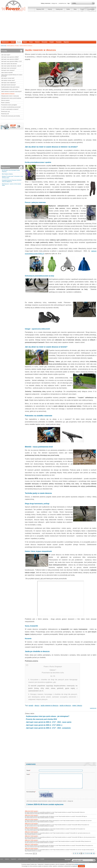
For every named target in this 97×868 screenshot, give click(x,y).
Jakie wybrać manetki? (7, 73)
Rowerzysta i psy (6, 111)
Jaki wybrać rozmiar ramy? (8, 80)
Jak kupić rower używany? (8, 70)
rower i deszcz (77, 705)
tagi (68, 3)
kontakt (42, 859)
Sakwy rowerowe (45, 3)
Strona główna (11, 46)
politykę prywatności (80, 864)
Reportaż (66, 42)
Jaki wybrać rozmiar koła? (8, 78)
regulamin (14, 859)
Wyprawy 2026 (40, 9)
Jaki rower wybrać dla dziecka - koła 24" (11, 66)
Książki (52, 42)
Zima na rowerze (5, 100)
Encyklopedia (91, 9)
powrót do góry (93, 708)
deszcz (37, 705)
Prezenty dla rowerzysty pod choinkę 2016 (41, 719)
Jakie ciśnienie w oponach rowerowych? (11, 91)
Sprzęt (13, 42)
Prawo (31, 42)
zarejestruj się (62, 3)
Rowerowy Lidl (5, 114)
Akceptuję (81, 866)
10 (91, 853)
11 (94, 853)
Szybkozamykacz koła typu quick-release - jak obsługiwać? (48, 716)
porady (31, 705)
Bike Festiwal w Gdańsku (7, 174)
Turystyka (59, 42)
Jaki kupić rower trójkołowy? (9, 83)
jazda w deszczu (65, 705)
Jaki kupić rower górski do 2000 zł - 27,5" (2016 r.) (44, 725)
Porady (19, 42)
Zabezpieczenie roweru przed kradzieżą (11, 98)
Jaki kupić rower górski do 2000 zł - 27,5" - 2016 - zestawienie (48, 728)
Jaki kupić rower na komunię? (9, 68)
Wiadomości (5, 42)
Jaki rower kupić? (6, 55)
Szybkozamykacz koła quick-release (10, 87)
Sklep (75, 9)
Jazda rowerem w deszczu (26, 46)
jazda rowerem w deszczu (50, 705)
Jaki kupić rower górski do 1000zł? (10, 57)
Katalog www (59, 9)
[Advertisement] (48, 26)
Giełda (68, 9)
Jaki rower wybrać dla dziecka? (9, 64)
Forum (82, 9)
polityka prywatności (23, 859)
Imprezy (50, 9)
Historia (37, 42)
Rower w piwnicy (6, 103)
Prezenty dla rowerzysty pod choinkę (11, 116)
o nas (1, 859)
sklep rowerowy (34, 859)
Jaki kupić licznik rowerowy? (9, 85)
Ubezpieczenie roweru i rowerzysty (10, 96)
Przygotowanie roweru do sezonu (10, 89)
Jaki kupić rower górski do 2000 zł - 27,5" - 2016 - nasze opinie (49, 722)
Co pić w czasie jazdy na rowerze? (10, 109)
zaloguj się (54, 3)
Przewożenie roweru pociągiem (9, 105)
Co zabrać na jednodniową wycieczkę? (11, 107)
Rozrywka (45, 42)
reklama (7, 859)
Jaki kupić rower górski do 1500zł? (10, 59)
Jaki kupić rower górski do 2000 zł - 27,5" (12, 61)
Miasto (25, 42)
